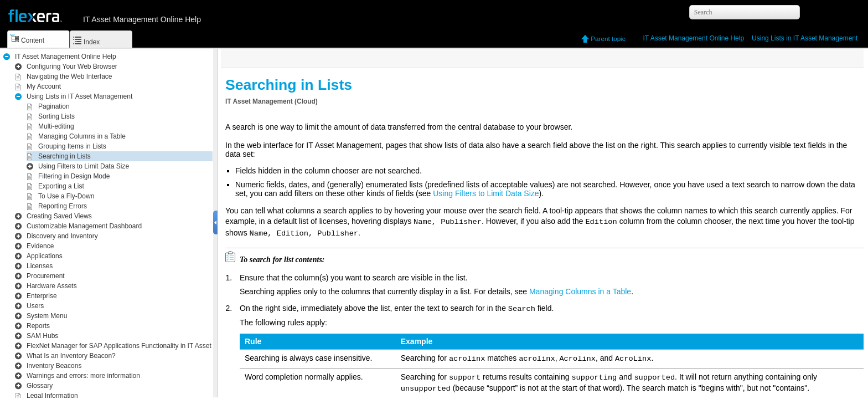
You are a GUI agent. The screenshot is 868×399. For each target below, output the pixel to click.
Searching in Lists (64, 156)
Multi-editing (56, 126)
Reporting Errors (63, 206)
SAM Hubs (42, 336)
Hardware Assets (52, 286)
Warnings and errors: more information (83, 376)
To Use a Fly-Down (66, 196)
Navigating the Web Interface (69, 76)
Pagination (54, 106)
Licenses (40, 266)
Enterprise (42, 296)
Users (35, 306)
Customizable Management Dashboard (84, 226)
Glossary (40, 386)
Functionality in (139, 346)
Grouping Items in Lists (72, 146)
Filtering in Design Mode (74, 176)
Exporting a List (61, 186)
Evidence (40, 246)
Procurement (46, 276)
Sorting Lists (56, 116)
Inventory (62, 236)
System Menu (47, 316)
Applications (45, 256)
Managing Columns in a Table (82, 136)
